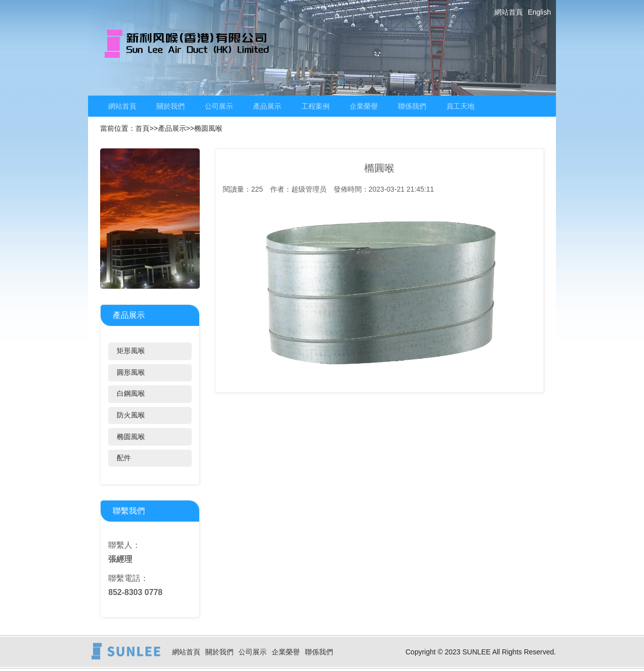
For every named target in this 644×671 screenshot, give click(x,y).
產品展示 (267, 106)
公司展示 (219, 106)
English (539, 12)
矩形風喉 (131, 351)
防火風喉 (131, 415)
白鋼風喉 (131, 393)
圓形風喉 (131, 372)
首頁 (142, 128)
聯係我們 (412, 106)
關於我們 (171, 106)
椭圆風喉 (208, 128)
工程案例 (315, 106)
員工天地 (460, 106)
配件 (124, 458)
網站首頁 (509, 12)
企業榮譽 (364, 106)
